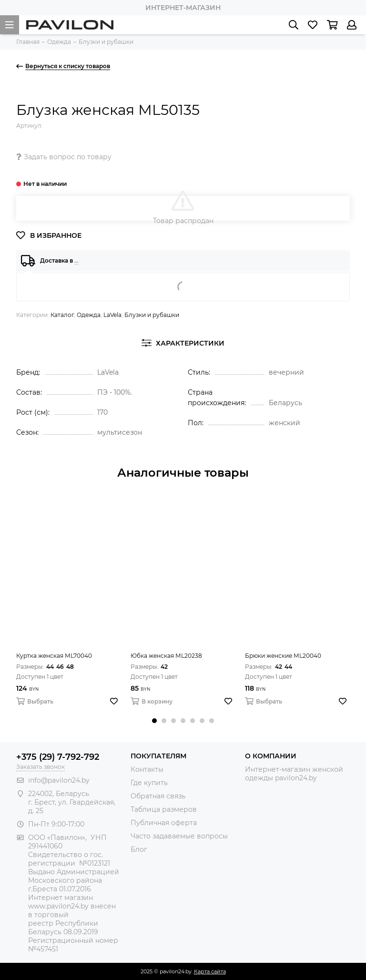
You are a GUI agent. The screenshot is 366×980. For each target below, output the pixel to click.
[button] (154, 721)
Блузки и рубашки (152, 315)
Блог (139, 849)
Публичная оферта (164, 823)
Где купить (149, 783)
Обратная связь (158, 796)
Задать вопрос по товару (64, 157)
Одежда (89, 315)
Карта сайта (210, 971)
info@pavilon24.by (59, 780)
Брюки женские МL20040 (283, 656)
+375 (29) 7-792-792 (58, 757)
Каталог (62, 315)
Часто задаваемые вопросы (179, 836)
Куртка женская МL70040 (54, 656)
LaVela (112, 315)
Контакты (147, 769)
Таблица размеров (164, 809)
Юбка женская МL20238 (166, 656)
